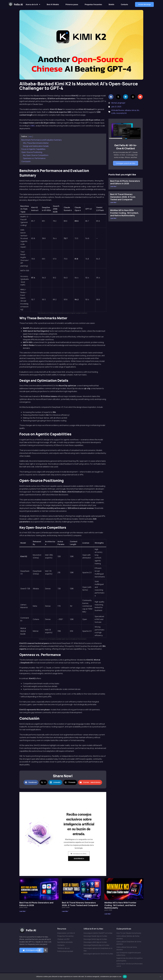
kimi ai (134, 110)
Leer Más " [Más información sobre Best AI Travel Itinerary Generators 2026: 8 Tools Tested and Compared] (114, 202)
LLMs (113, 113)
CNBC (33, 126)
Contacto (124, 4)
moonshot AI (121, 113)
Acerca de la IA (33, 4)
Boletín (111, 4)
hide (30, 137)
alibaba (128, 110)
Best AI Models (53, 4)
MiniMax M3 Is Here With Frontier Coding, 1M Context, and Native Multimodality (125, 213)
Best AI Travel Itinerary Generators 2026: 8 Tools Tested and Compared (123, 197)
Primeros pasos (72, 4)
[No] (160, 977)
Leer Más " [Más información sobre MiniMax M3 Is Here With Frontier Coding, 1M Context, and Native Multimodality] (114, 218)
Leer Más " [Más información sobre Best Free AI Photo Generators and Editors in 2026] (114, 186)
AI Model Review (118, 110)
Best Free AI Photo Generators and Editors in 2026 (125, 182)
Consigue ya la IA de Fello (126, 163)
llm (138, 110)
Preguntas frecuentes (93, 4)
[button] (144, 4)
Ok (125, 977)
